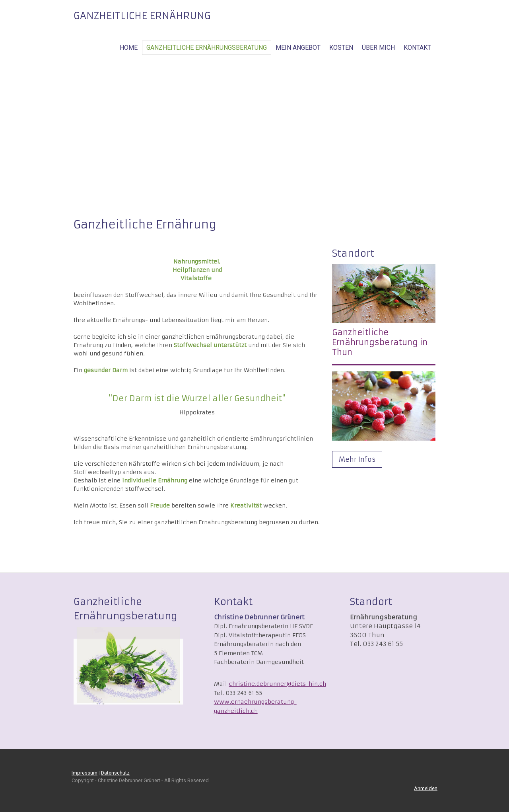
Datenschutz (115, 773)
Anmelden (426, 788)
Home (129, 48)
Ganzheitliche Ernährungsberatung (207, 48)
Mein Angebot (298, 48)
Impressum (85, 773)
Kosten (341, 48)
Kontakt (417, 48)
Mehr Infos (357, 459)
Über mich (378, 48)
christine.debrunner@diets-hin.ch (278, 684)
